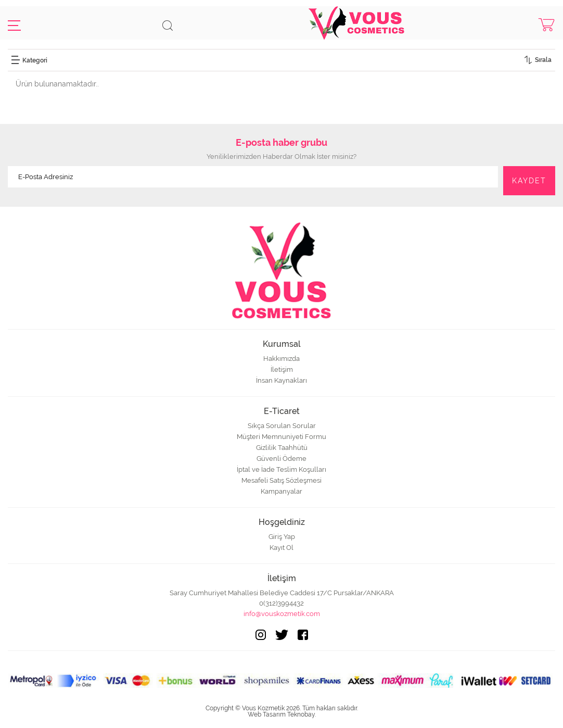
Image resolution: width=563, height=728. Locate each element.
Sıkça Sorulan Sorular (282, 426)
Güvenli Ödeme (281, 459)
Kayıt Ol (281, 548)
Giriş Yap (282, 537)
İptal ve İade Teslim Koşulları (281, 469)
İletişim (282, 369)
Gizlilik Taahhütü (282, 448)
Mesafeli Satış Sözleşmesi (281, 480)
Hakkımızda (281, 359)
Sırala (543, 60)
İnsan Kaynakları (281, 380)
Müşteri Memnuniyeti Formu (281, 437)
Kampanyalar (281, 491)
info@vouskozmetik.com (282, 614)
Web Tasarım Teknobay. (282, 714)
